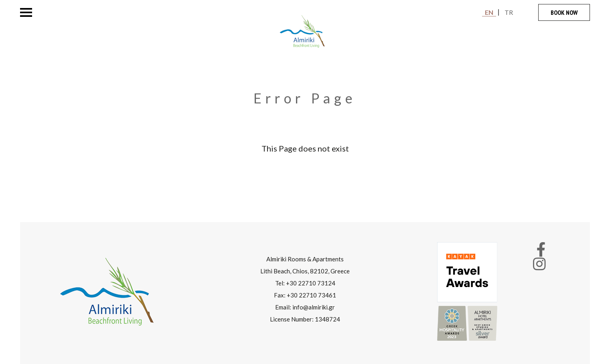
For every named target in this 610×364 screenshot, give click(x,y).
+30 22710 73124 (311, 283)
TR (509, 12)
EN (489, 12)
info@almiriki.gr (314, 307)
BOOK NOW (564, 12)
